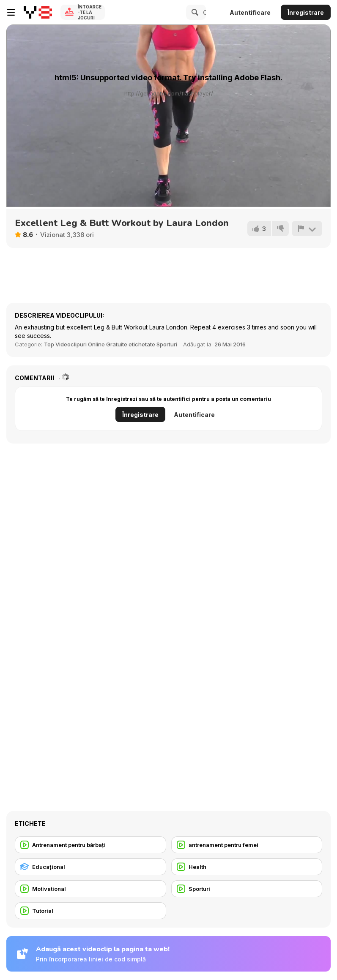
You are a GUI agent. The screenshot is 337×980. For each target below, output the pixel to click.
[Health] (247, 867)
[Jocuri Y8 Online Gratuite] (38, 12)
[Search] (194, 12)
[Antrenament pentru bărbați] (90, 845)
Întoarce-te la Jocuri (90, 12)
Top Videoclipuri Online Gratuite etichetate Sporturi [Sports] (111, 344)
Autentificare (250, 12)
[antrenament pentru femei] (247, 845)
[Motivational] (90, 889)
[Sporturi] (247, 889)
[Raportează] (307, 229)
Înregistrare (306, 12)
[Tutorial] (90, 911)
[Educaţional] (90, 867)
